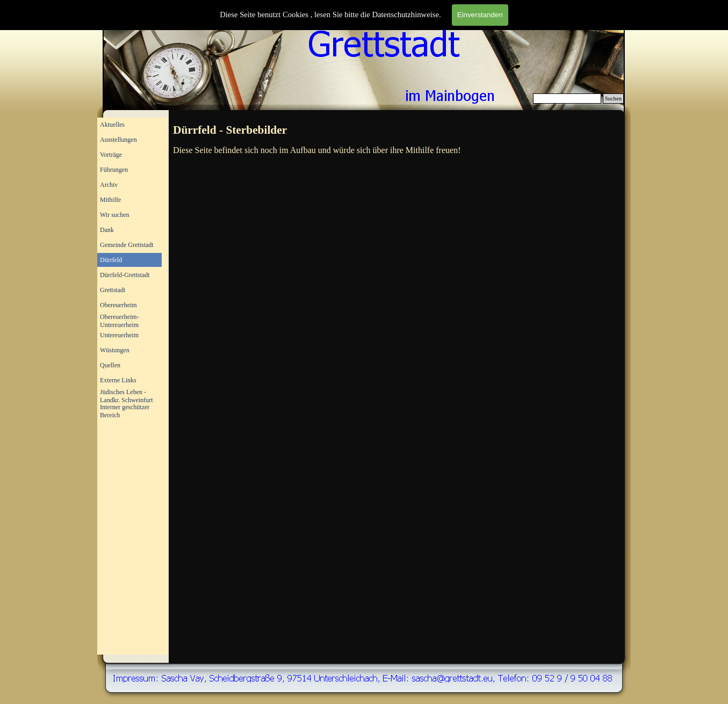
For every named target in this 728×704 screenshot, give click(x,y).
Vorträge (111, 155)
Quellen (110, 365)
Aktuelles (112, 125)
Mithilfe (110, 200)
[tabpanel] (398, 130)
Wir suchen (115, 215)
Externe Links (118, 380)
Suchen (613, 99)
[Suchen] (567, 99)
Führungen (114, 170)
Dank (107, 230)
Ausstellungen (118, 140)
